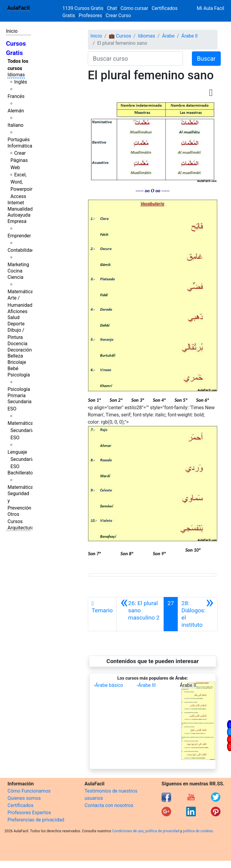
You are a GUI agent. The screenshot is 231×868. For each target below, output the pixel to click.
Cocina (15, 271)
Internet (16, 203)
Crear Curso (118, 15)
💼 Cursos (120, 36)
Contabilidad (21, 250)
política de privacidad (162, 831)
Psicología (19, 375)
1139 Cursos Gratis (84, 8)
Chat (112, 8)
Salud (14, 317)
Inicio (12, 31)
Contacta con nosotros (109, 805)
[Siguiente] (197, 614)
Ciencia (15, 277)
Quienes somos (24, 798)
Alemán (16, 111)
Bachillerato (20, 473)
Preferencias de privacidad (36, 820)
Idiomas (16, 75)
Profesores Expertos (29, 813)
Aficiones (17, 311)
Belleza (15, 356)
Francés (16, 96)
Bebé (13, 369)
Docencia (17, 344)
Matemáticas (22, 292)
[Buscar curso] (135, 59)
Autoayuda (19, 215)
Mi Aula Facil (210, 8)
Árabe (168, 36)
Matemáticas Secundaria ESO (22, 430)
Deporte (16, 324)
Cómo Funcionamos (29, 791)
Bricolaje (17, 362)
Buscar (206, 59)
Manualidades (23, 209)
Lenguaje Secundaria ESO (21, 459)
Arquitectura (21, 528)
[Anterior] (140, 614)
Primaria (17, 396)
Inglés (21, 82)
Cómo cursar (134, 8)
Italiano (15, 125)
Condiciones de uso (128, 831)
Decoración (20, 350)
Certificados (20, 805)
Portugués (19, 140)
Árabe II (189, 36)
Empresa (17, 221)
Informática (20, 146)
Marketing (18, 265)
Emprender (19, 236)
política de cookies (198, 831)
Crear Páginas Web (19, 160)
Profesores (90, 15)
